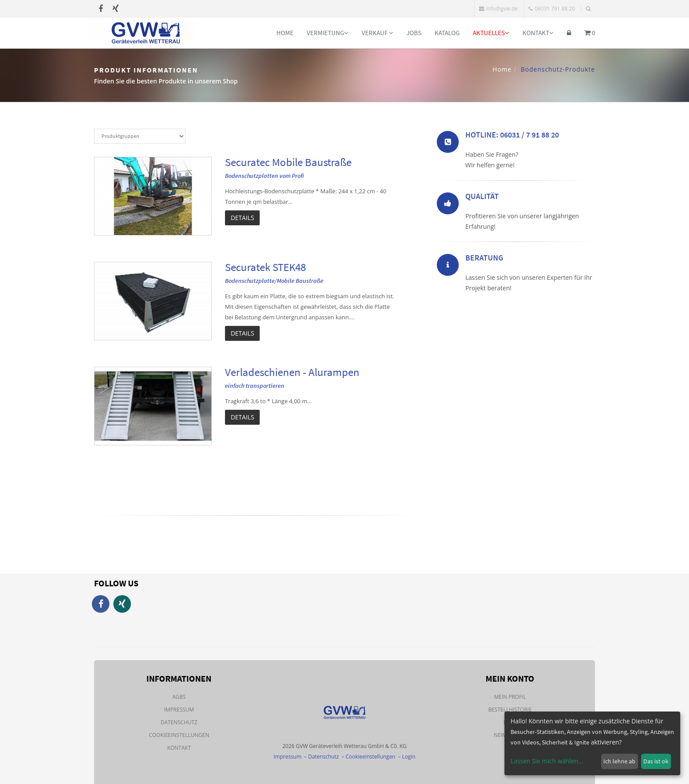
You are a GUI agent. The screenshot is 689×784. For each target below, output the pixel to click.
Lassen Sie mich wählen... (547, 761)
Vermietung (328, 33)
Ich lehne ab (619, 761)
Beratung (484, 259)
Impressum (179, 710)
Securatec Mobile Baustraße (288, 162)
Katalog (447, 33)
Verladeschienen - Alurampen (292, 372)
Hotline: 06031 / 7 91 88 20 (512, 136)
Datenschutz (179, 722)
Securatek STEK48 (265, 267)
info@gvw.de (498, 9)
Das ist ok (656, 761)
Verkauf (377, 33)
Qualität (482, 198)
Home (285, 33)
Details (242, 218)
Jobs (414, 33)
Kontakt (538, 33)
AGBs (179, 697)
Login (409, 757)
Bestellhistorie (510, 710)
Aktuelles (491, 33)
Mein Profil (510, 697)
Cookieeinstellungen (179, 735)
